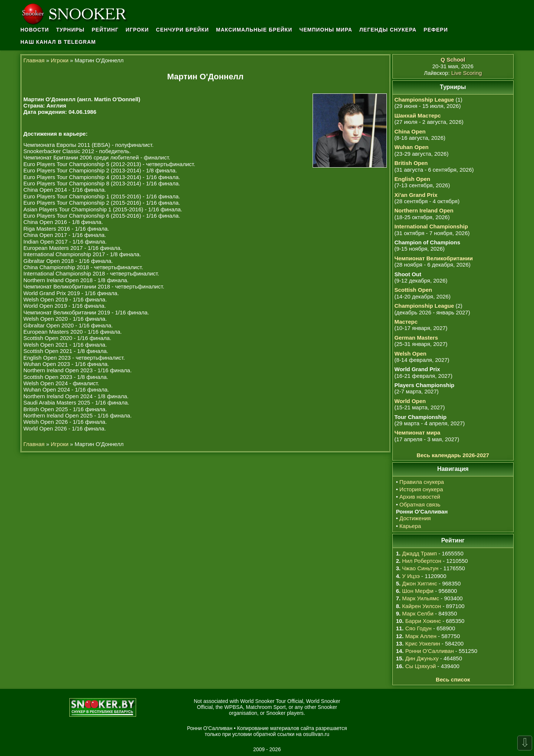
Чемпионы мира (326, 30)
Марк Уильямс (421, 598)
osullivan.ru (316, 734)
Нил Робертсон (422, 561)
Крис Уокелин (423, 643)
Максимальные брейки (254, 30)
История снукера (421, 489)
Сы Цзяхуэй (421, 666)
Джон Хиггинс (419, 583)
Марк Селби (418, 613)
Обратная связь (420, 504)
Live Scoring (467, 73)
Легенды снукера (388, 30)
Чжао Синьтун (420, 568)
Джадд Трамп (419, 553)
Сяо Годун (418, 628)
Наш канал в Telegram (58, 42)
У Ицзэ (411, 576)
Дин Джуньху (422, 658)
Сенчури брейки (183, 30)
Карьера (410, 526)
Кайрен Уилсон (421, 606)
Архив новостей (420, 497)
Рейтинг (105, 30)
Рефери (436, 30)
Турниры (70, 30)
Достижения (415, 518)
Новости (35, 30)
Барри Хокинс (423, 621)
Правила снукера (422, 482)
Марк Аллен (421, 636)
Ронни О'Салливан (430, 651)
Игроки (137, 30)
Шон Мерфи (418, 591)
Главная (34, 60)
